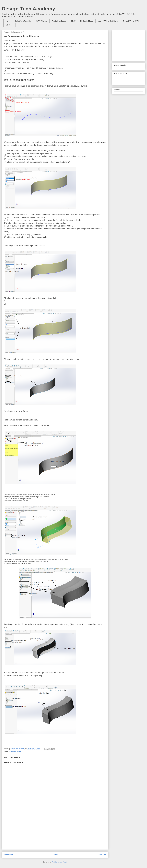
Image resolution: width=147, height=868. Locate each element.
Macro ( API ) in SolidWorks (108, 21)
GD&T (73, 21)
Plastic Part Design (59, 21)
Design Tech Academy (28, 9)
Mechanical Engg (87, 21)
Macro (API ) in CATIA (131, 21)
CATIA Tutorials (41, 21)
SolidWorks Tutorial (15, 752)
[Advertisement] (55, 832)
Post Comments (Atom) (59, 862)
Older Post (102, 855)
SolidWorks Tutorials (23, 21)
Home (8, 21)
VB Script (9, 25)
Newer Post (8, 855)
